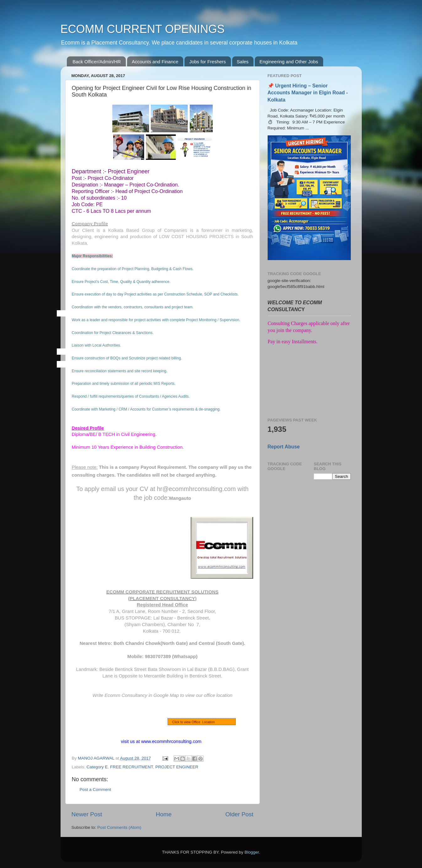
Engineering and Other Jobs (289, 62)
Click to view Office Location (194, 722)
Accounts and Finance (155, 62)
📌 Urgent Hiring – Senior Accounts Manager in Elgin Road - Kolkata (308, 93)
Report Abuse (284, 447)
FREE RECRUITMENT (132, 767)
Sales (243, 62)
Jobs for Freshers (208, 62)
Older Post (239, 814)
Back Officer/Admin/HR (97, 62)
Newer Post (87, 814)
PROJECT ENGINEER (177, 767)
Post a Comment (96, 790)
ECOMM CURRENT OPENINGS (143, 29)
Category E (97, 767)
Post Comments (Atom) (119, 827)
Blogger (252, 852)
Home (164, 814)
